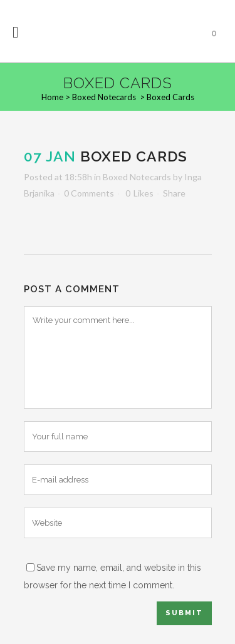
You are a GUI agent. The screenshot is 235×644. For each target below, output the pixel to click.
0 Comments (89, 193)
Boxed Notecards (104, 97)
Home (52, 97)
